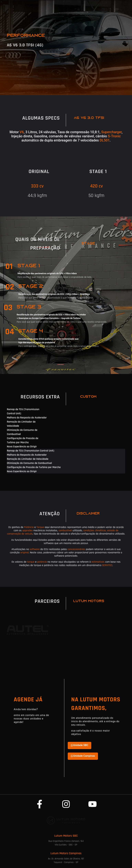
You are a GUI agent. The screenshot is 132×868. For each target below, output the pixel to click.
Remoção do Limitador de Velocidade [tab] (21, 424)
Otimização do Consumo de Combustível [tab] (22, 432)
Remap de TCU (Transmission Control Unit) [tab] (23, 411)
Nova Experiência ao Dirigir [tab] (22, 447)
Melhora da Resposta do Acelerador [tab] (27, 418)
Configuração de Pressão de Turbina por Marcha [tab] (23, 440)
